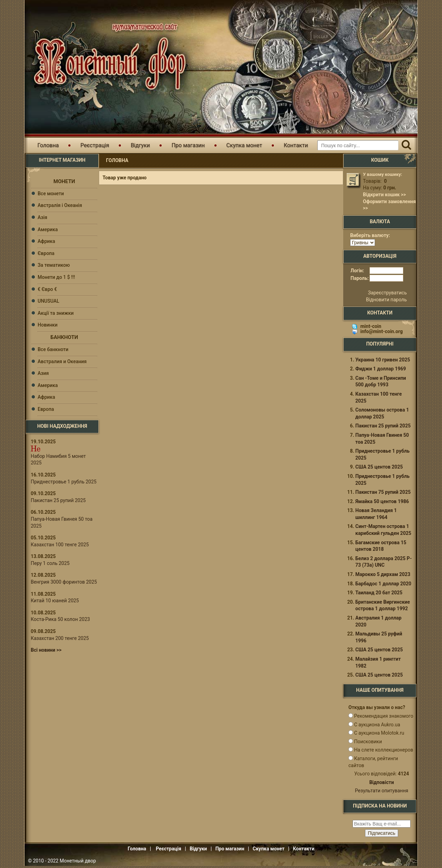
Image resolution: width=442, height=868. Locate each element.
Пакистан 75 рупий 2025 (383, 494)
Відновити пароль (386, 302)
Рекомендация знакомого (383, 718)
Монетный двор (78, 863)
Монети (64, 181)
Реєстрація (95, 145)
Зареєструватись (387, 295)
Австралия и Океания (62, 361)
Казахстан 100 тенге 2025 (60, 545)
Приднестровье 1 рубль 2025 (64, 482)
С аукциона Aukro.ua (377, 727)
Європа (46, 253)
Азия (43, 373)
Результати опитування (382, 793)
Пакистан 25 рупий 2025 (58, 500)
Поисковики (368, 744)
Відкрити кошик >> (384, 195)
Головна (48, 145)
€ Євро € (47, 289)
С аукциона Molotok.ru (379, 735)
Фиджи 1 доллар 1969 (381, 371)
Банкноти (64, 337)
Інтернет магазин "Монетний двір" (107, 56)
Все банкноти (53, 349)
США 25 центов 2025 (379, 469)
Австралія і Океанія (60, 205)
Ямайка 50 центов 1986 (382, 503)
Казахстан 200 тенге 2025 (60, 638)
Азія (42, 217)
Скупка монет (244, 145)
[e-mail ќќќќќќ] (382, 826)
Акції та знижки (56, 313)
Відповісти (381, 784)
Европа (46, 409)
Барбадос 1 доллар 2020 (383, 586)
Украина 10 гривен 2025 (383, 362)
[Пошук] (406, 145)
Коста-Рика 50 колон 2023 (60, 619)
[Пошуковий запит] (358, 145)
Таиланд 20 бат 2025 (379, 595)
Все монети (51, 194)
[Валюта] (363, 243)
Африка (46, 241)
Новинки (48, 325)
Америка (48, 229)
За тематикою (54, 265)
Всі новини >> (46, 650)
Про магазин (188, 145)
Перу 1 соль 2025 (50, 563)
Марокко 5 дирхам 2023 (383, 576)
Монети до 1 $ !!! (56, 277)
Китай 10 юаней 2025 (55, 601)
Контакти (296, 145)
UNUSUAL (49, 301)
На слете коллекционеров (383, 752)
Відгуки (140, 145)
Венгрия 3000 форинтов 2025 (64, 582)
